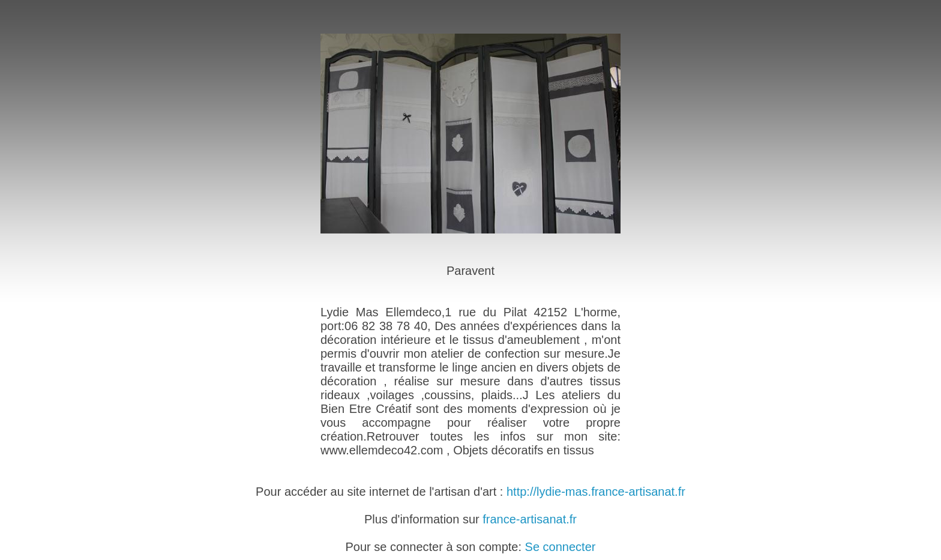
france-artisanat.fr (530, 519)
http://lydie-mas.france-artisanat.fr (596, 492)
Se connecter (561, 547)
